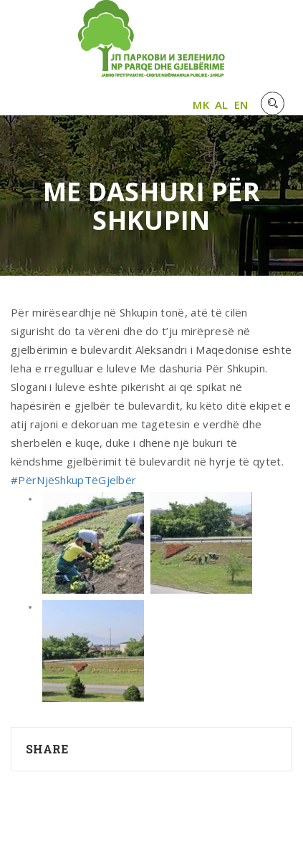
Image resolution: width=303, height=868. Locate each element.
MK (201, 105)
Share (47, 749)
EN (241, 105)
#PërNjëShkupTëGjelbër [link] (73, 480)
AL (222, 105)
